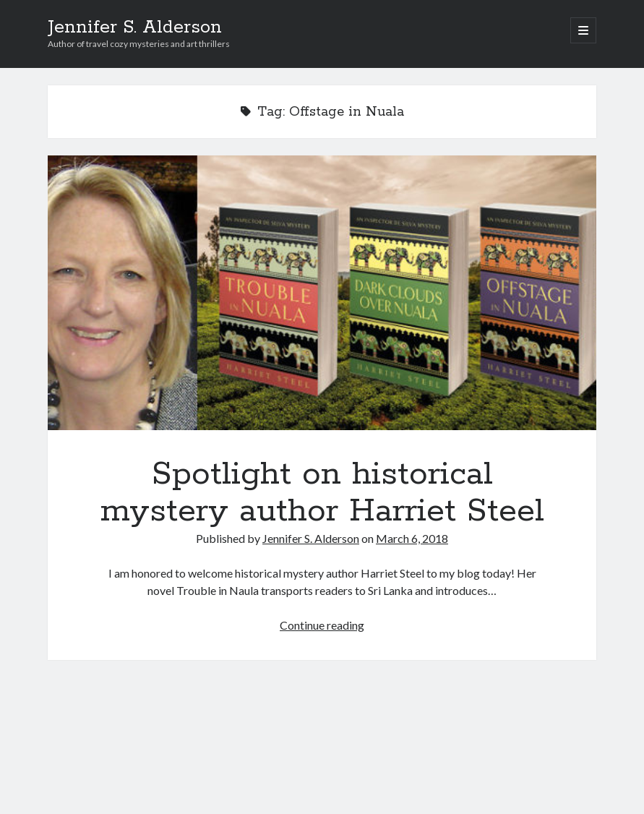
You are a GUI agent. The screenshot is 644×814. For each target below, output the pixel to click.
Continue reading (322, 625)
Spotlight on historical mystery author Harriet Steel (322, 293)
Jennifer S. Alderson (135, 27)
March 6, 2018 (412, 538)
